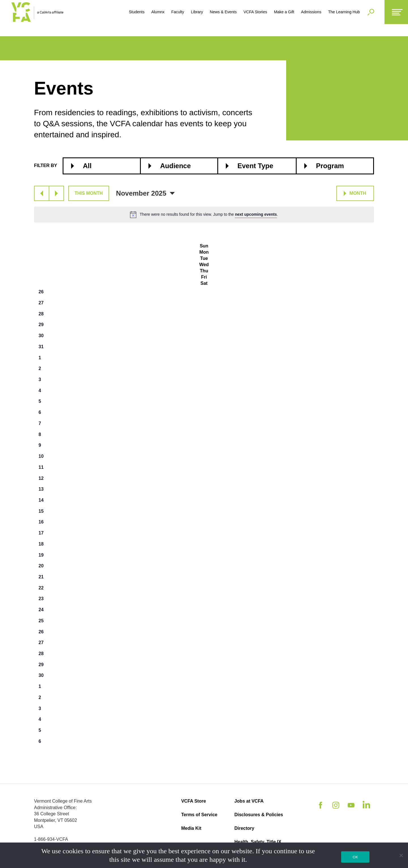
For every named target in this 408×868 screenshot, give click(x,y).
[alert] (204, 215)
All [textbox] (87, 166)
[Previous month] (42, 193)
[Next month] (56, 193)
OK (355, 857)
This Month (89, 193)
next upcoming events (256, 214)
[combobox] (102, 166)
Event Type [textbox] (255, 166)
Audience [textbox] (175, 166)
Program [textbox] (330, 166)
